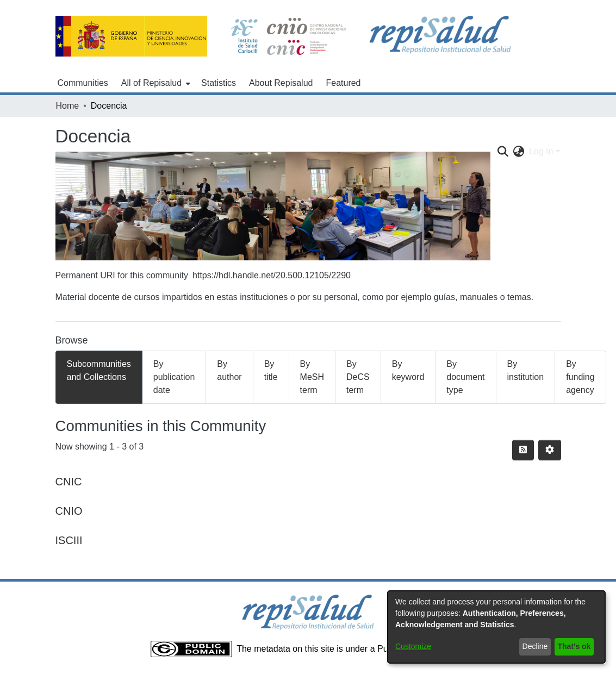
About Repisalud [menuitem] (281, 83)
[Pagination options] (550, 450)
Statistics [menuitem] (219, 83)
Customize (413, 646)
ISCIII (69, 540)
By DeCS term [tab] (358, 377)
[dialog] (496, 627)
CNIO (69, 511)
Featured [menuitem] (343, 83)
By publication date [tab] (174, 377)
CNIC (69, 482)
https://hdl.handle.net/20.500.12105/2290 (272, 275)
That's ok (574, 646)
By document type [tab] (465, 377)
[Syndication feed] (523, 450)
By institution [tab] (526, 370)
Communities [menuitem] (83, 83)
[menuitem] (155, 83)
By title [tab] (271, 370)
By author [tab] (229, 370)
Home (68, 106)
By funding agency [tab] (580, 377)
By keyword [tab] (408, 370)
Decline (535, 646)
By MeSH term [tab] (312, 377)
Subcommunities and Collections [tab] (99, 370)
